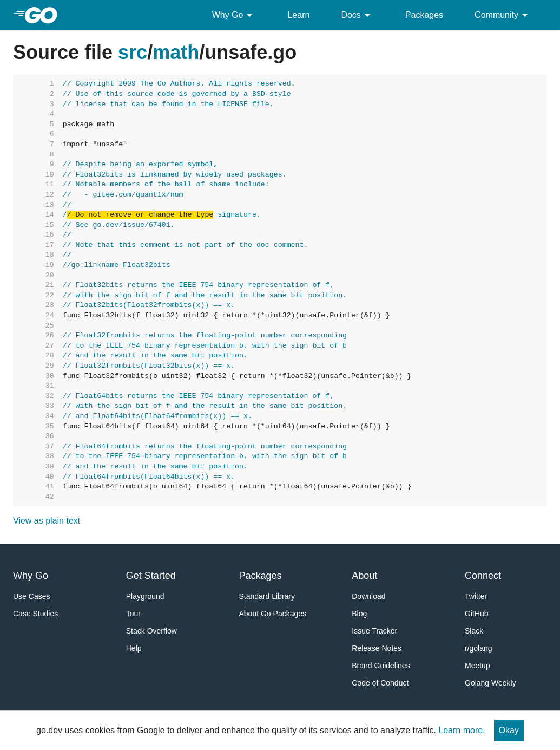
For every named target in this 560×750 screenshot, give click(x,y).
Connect (483, 576)
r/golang (479, 648)
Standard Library (267, 596)
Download (368, 596)
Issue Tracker (374, 631)
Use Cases (31, 596)
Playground (145, 596)
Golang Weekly (490, 683)
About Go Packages (273, 614)
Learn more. (462, 730)
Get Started (151, 576)
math (176, 52)
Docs (357, 15)
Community (503, 15)
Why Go (234, 15)
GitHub (477, 614)
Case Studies (35, 614)
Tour (133, 614)
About (364, 576)
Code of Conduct (380, 683)
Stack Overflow (151, 631)
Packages (424, 15)
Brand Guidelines (381, 666)
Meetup (477, 666)
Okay (509, 730)
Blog (359, 614)
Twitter (476, 596)
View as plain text (47, 521)
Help (134, 648)
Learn (298, 15)
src (133, 52)
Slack (474, 631)
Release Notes (377, 648)
